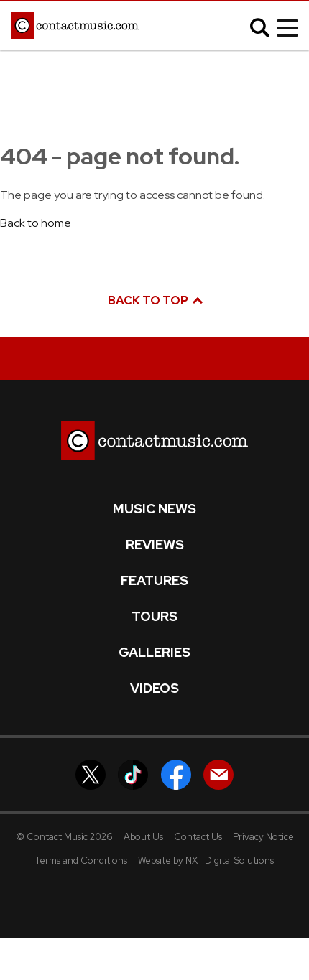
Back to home (36, 223)
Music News (154, 509)
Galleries (154, 653)
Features (154, 581)
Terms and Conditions (81, 860)
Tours (154, 617)
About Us (143, 837)
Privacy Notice (263, 837)
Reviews (155, 545)
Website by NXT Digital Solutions (206, 860)
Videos (154, 689)
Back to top (154, 300)
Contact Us (198, 837)
